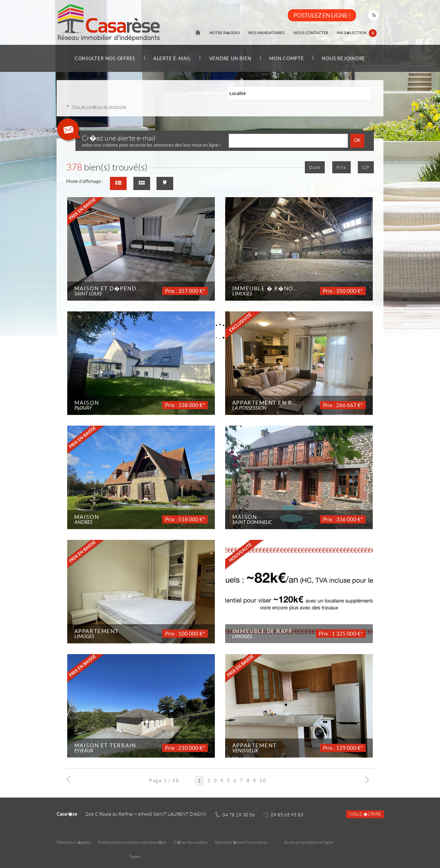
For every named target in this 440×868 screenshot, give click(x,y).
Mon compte (287, 59)
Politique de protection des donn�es (132, 842)
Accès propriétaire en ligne (309, 842)
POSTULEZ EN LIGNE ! (322, 15)
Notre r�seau (225, 33)
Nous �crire (365, 814)
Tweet (135, 856)
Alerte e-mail (172, 59)
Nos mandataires (267, 33)
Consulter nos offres (104, 59)
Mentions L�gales (74, 842)
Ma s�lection (357, 33)
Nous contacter (311, 33)
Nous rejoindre (345, 59)
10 (263, 780)
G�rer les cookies (190, 842)
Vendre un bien (230, 59)
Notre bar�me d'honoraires (241, 842)
